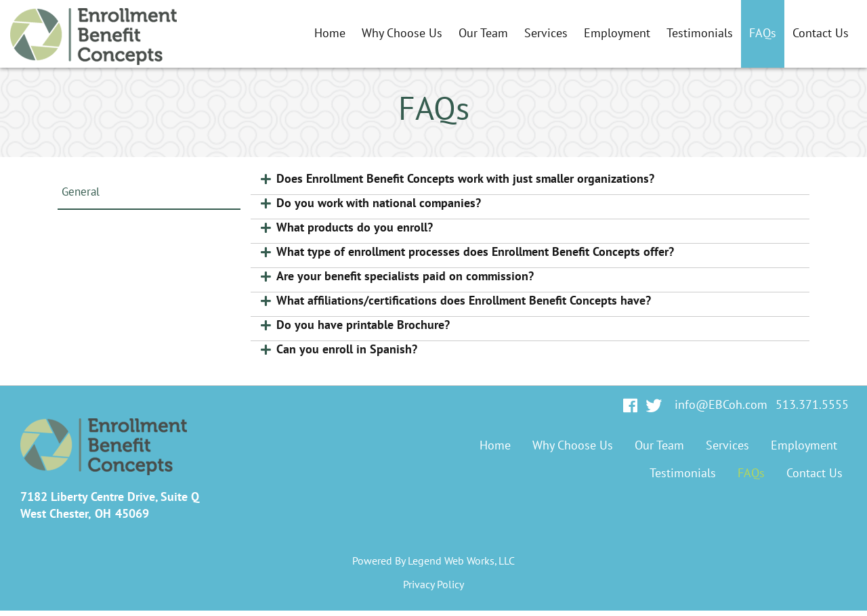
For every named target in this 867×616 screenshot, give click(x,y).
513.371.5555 (812, 405)
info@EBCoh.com (721, 405)
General (81, 192)
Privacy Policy (433, 585)
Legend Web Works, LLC (461, 561)
